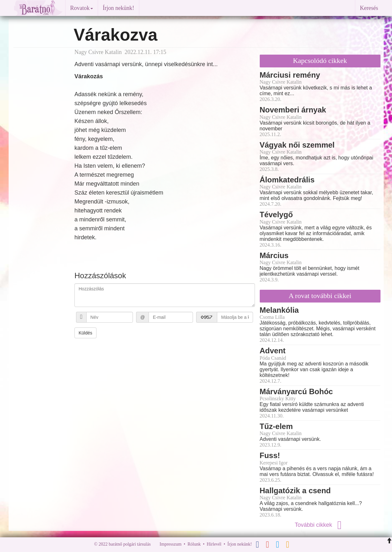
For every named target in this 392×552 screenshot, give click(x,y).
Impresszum (171, 544)
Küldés (85, 333)
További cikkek (320, 525)
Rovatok (82, 8)
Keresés (369, 8)
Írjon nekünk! (119, 8)
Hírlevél (214, 544)
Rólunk (194, 544)
